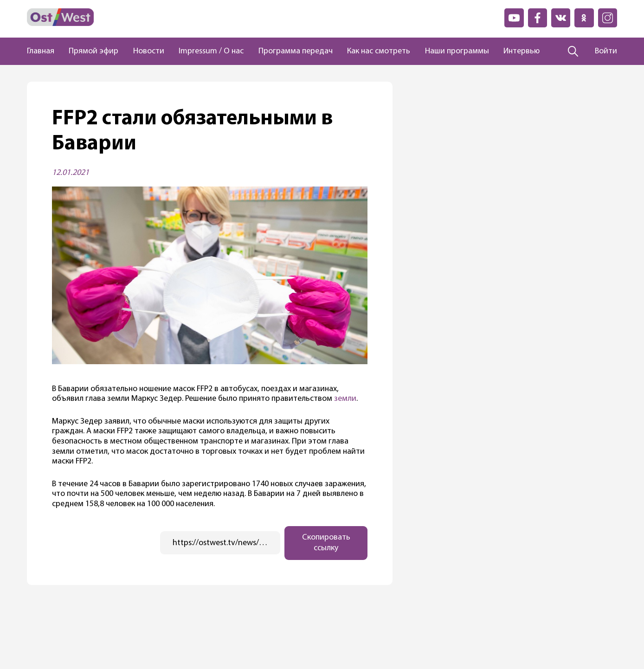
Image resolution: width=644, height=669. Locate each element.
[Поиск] (573, 51)
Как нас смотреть (379, 51)
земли (344, 399)
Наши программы (457, 51)
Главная (41, 51)
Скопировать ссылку (326, 543)
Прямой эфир (93, 51)
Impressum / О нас (211, 51)
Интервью (522, 51)
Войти (606, 51)
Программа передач (296, 51)
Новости (149, 51)
